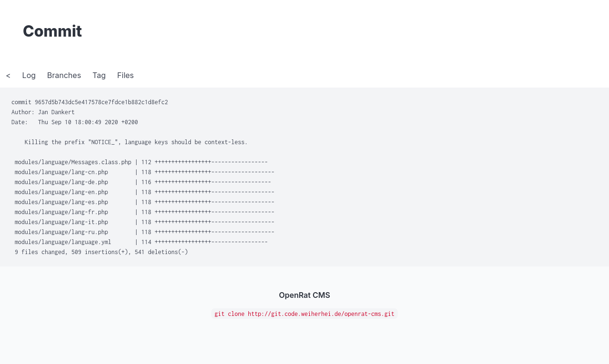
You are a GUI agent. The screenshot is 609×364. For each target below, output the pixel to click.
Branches (64, 75)
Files (125, 75)
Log (29, 75)
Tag (99, 75)
